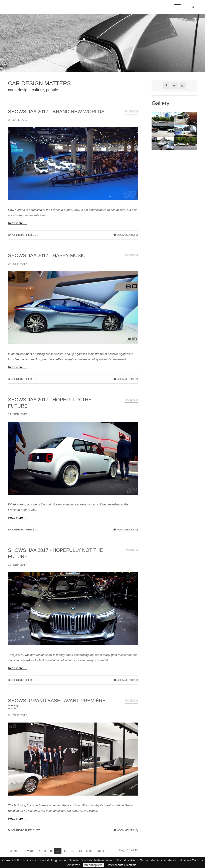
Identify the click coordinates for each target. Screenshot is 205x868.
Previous (28, 851)
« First (14, 851)
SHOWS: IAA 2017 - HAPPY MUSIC (47, 255)
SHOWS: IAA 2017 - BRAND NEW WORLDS (56, 112)
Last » (101, 851)
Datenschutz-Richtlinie (121, 865)
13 (80, 851)
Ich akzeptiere (93, 865)
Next (89, 851)
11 (65, 851)
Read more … (17, 223)
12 (73, 851)
